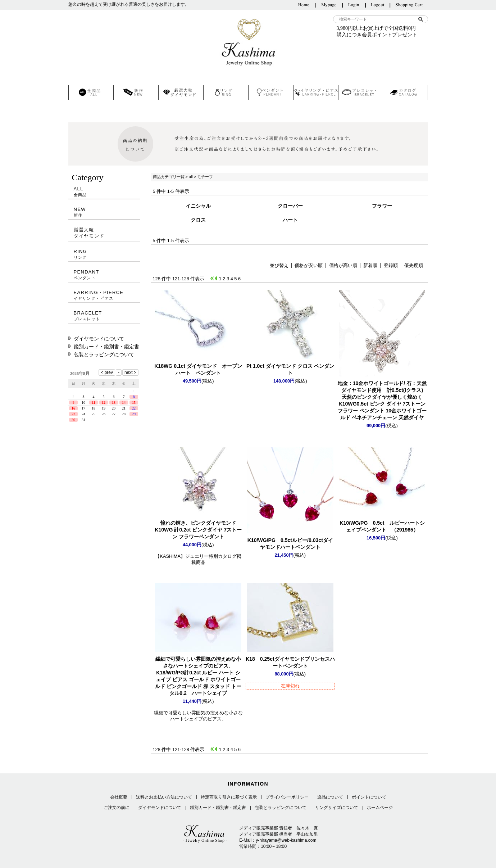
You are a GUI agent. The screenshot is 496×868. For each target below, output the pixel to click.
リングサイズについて (337, 808)
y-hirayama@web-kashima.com (286, 840)
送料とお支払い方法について (164, 797)
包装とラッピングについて (104, 354)
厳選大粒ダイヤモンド (89, 233)
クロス (198, 220)
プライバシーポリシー (287, 797)
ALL (104, 192)
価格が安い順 (309, 265)
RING (104, 254)
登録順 (391, 265)
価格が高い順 (343, 265)
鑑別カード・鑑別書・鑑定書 (106, 347)
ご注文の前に (117, 808)
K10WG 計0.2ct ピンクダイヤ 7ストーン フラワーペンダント (198, 530)
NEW (104, 212)
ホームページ (380, 808)
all (191, 177)
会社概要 (119, 797)
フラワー (382, 206)
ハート (290, 220)
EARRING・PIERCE (104, 295)
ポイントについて (369, 797)
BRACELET (104, 316)
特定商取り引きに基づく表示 (229, 797)
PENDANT (104, 275)
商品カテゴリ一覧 (169, 177)
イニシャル (198, 206)
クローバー (290, 206)
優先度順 (414, 265)
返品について (330, 797)
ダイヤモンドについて (99, 339)
